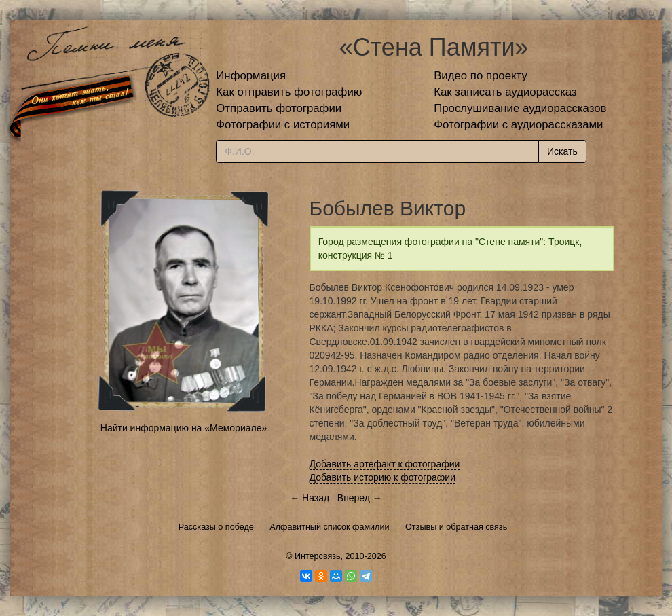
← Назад (310, 498)
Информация (251, 76)
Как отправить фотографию (289, 92)
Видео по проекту (481, 76)
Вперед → (360, 498)
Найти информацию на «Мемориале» (184, 428)
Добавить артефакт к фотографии (385, 464)
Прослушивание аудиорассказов (520, 108)
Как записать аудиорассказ (505, 92)
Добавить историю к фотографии (383, 477)
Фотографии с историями (283, 125)
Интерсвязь (318, 556)
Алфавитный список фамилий (329, 527)
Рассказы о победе (216, 527)
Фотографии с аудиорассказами (518, 125)
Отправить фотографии (279, 108)
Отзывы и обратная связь (456, 527)
